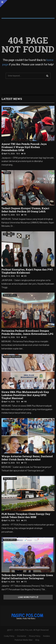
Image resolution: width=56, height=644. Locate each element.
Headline (7, 108)
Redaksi (47, 636)
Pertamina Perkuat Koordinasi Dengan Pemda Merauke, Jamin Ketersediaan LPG (28, 332)
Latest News (12, 99)
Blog (37, 640)
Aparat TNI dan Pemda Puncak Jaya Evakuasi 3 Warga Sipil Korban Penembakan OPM (24, 147)
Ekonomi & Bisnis (10, 295)
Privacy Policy (35, 636)
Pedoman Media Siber (24, 640)
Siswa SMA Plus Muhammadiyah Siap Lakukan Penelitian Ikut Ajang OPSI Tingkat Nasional (25, 395)
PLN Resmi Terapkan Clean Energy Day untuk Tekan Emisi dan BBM (26, 515)
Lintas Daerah (9, 421)
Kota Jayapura (9, 234)
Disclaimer (22, 636)
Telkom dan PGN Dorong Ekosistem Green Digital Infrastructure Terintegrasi (27, 577)
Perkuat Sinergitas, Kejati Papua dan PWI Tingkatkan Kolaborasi (27, 271)
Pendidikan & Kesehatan (12, 357)
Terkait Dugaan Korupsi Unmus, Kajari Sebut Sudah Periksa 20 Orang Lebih (25, 210)
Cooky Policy (9, 636)
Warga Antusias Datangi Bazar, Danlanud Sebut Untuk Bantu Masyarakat (27, 458)
